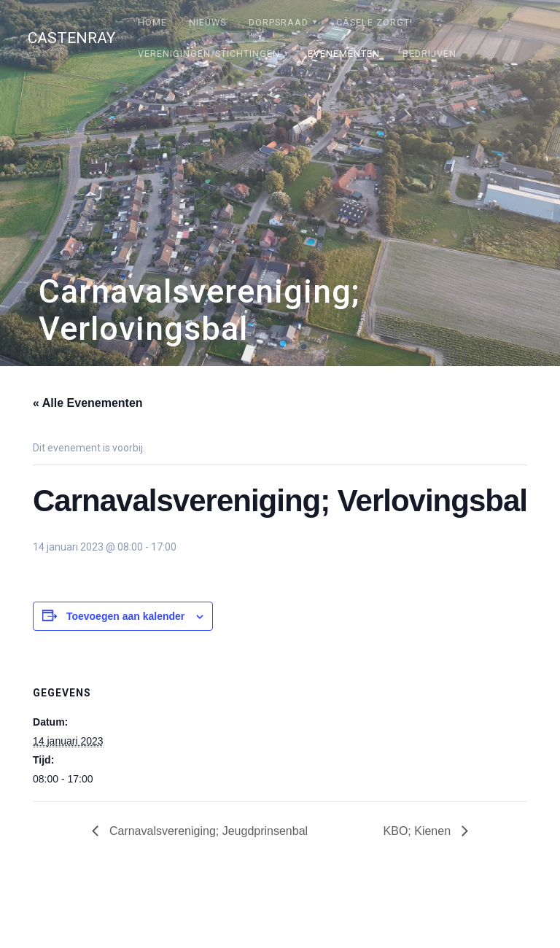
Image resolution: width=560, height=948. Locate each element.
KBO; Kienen (419, 831)
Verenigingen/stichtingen (209, 54)
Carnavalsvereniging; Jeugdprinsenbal (207, 831)
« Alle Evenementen (88, 403)
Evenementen (344, 54)
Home (152, 22)
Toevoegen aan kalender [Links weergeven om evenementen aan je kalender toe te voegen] (125, 616)
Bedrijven (429, 54)
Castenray (71, 38)
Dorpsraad (279, 22)
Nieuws (207, 22)
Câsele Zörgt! (374, 22)
